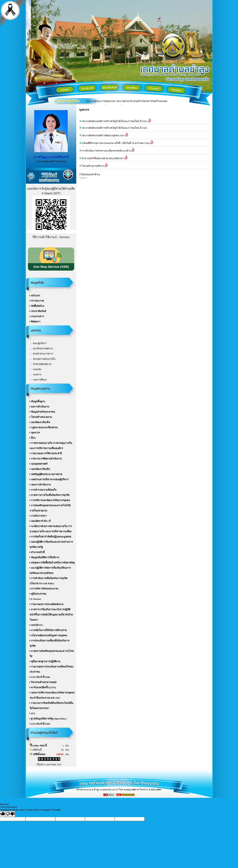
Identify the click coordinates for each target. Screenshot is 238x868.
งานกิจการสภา (38, 516)
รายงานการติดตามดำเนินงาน (46, 459)
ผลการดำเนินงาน (39, 407)
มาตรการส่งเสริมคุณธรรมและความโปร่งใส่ (52, 654)
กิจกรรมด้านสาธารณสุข (43, 682)
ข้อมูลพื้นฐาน (37, 401)
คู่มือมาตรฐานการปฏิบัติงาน (45, 661)
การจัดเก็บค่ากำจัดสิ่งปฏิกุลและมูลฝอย (50, 537)
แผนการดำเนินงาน (40, 485)
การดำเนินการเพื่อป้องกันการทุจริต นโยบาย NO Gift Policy (48, 581)
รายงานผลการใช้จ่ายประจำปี (46, 453)
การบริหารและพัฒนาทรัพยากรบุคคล (50, 500)
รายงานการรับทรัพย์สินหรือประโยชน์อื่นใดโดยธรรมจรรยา (51, 706)
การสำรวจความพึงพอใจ (43, 490)
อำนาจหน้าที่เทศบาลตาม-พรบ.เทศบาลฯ (103, 158)
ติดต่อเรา (35, 322)
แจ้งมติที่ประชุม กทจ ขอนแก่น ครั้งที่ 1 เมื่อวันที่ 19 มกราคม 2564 (116, 143)
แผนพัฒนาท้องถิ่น (40, 422)
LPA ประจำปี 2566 (40, 677)
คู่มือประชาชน (38, 594)
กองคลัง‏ (37, 369)
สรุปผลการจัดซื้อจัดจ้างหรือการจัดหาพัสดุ (52, 563)
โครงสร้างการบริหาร (93, 166)
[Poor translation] (10, 814)
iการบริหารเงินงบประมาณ (44, 589)
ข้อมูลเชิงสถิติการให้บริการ (44, 557)
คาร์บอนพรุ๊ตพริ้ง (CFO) (43, 687)
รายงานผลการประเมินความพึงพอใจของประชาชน (51, 669)
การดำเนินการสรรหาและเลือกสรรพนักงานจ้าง (106, 151)
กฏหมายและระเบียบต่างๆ (44, 427)
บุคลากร (35, 433)
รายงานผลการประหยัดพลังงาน (46, 604)
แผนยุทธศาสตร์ (38, 464)
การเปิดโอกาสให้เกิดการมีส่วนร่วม (48, 630)
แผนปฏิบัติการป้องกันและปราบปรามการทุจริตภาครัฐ (51, 544)
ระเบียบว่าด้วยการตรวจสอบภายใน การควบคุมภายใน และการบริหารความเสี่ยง (51, 529)
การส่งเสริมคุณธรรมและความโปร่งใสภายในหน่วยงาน (50, 508)
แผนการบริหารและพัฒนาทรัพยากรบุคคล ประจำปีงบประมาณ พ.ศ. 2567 (52, 695)
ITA (32, 713)
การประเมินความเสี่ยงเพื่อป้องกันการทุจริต (49, 643)
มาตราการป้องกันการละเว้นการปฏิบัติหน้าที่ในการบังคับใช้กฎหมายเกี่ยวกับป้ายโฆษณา (51, 615)
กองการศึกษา (40, 380)
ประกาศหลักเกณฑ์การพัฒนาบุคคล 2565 (103, 135)
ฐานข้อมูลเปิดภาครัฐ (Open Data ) (48, 719)
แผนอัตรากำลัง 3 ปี (40, 521)
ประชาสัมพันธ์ (38, 311)
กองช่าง (37, 375)
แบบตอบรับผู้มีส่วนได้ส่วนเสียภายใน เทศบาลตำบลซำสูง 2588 (118, 103)
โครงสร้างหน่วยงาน (41, 417)
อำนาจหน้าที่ (37, 552)
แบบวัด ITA (36, 625)
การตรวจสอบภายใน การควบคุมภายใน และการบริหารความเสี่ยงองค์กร (51, 446)
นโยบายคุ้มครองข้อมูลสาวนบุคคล (48, 635)
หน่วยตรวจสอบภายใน (44, 359)
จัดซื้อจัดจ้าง (37, 306)
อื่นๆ (33, 438)
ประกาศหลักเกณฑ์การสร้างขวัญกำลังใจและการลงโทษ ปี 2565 (115, 121)
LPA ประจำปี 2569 (40, 724)
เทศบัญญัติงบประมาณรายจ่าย (46, 474)
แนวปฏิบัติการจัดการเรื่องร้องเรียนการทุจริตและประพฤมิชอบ (50, 570)
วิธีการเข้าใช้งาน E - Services (51, 237)
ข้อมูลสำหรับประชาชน (42, 412)
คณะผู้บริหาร (40, 343)
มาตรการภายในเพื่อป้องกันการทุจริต (49, 495)
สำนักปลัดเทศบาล (42, 364)
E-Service (35, 599)
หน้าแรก (35, 296)
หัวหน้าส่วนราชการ (43, 354)
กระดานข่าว (37, 316)
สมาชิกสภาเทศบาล (43, 349)
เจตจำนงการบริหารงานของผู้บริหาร (49, 479)
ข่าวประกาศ (37, 301)
